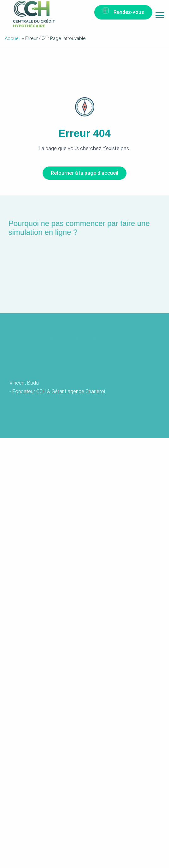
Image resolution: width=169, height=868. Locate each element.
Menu (160, 17)
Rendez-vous (129, 12)
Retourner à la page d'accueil (84, 173)
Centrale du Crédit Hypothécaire (34, 14)
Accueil (13, 38)
